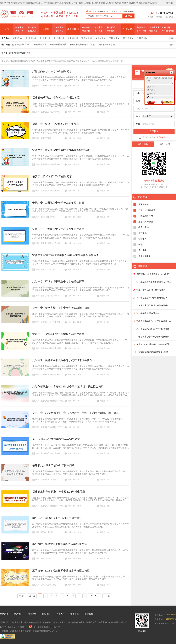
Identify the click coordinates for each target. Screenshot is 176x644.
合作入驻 (60, 614)
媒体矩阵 (75, 614)
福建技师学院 (40, 45)
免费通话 (168, 102)
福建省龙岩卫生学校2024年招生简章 (53, 465)
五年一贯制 (142, 31)
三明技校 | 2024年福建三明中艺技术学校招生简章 (61, 571)
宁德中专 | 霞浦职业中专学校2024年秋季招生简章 (61, 150)
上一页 (32, 596)
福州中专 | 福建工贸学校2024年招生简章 (56, 124)
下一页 (107, 596)
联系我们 (18, 614)
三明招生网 (114, 38)
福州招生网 (17, 38)
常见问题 (166, 28)
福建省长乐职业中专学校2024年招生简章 (56, 98)
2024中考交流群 (128, 11)
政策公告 (20, 31)
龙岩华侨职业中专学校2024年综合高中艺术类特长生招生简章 (68, 387)
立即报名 (154, 131)
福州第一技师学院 (106, 45)
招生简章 (32, 28)
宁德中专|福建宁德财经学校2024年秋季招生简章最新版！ (66, 255)
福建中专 (99, 28)
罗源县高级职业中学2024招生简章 (52, 71)
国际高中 (99, 31)
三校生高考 (154, 28)
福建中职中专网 (9, 53)
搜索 (128, 16)
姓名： (139, 93)
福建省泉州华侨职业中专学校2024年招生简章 (59, 492)
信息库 (46, 29)
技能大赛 (153, 31)
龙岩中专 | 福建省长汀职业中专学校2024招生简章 (61, 308)
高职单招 (141, 28)
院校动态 (32, 31)
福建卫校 (86, 31)
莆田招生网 (73, 38)
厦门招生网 (31, 38)
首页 (7, 29)
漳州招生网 (59, 38)
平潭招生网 (142, 38)
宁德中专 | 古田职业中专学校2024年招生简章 (58, 203)
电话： (139, 101)
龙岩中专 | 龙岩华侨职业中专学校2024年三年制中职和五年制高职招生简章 (75, 413)
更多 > (172, 38)
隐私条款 (46, 614)
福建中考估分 (103, 11)
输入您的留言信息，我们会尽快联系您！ (160, 81)
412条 (22, 596)
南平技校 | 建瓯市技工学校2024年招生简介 (57, 518)
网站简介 (4, 614)
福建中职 (86, 28)
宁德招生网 (87, 38)
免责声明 (32, 614)
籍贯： (139, 109)
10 (91, 596)
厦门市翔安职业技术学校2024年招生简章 (56, 439)
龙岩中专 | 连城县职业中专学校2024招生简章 (58, 334)
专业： (139, 124)
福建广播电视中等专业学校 (82, 45)
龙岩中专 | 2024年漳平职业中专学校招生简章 (58, 281)
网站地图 (170, 3)
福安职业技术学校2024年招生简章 (52, 176)
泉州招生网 (45, 38)
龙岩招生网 (100, 38)
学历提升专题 (168, 31)
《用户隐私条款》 (162, 137)
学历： (139, 116)
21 (98, 596)
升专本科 (128, 29)
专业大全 (59, 31)
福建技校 (111, 28)
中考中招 (20, 28)
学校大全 (59, 28)
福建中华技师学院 (58, 45)
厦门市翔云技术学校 (21, 45)
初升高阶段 (73, 29)
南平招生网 (128, 38)
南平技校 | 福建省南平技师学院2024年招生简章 (60, 544)
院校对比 (115, 11)
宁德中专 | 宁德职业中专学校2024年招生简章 (58, 229)
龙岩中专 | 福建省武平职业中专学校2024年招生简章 (62, 360)
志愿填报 (111, 31)
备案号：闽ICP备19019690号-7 (14, 627)
